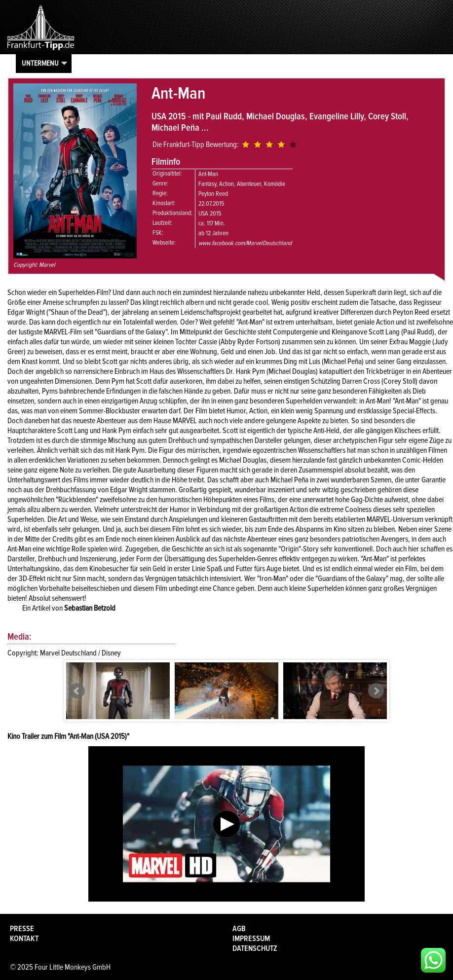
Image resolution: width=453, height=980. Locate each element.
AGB (239, 929)
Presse (22, 929)
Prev (77, 691)
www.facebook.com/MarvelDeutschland (245, 243)
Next (376, 691)
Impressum (251, 939)
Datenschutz (255, 948)
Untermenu (40, 63)
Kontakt (24, 939)
